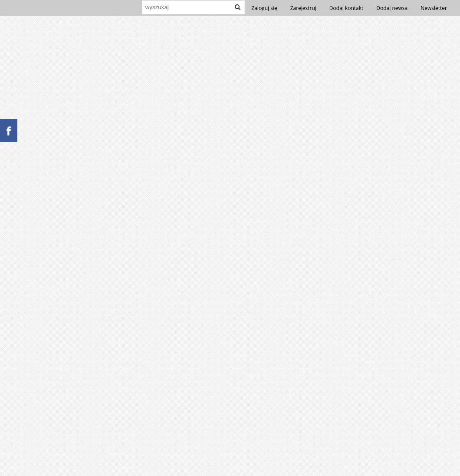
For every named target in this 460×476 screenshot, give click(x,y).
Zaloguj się (264, 8)
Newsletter (434, 8)
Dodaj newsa (392, 8)
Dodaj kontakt (347, 8)
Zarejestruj (303, 8)
